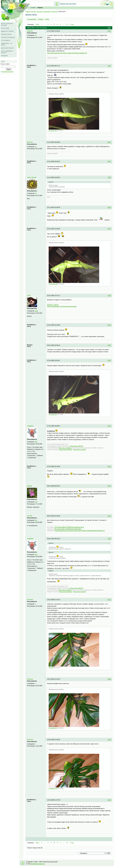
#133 (109, 466)
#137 (109, 600)
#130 (109, 345)
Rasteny (30, 31)
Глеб (29, 295)
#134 (109, 486)
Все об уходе (5, 28)
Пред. (37, 24)
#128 (109, 296)
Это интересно (6, 40)
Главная (33, 8)
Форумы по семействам (44, 12)
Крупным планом (6, 34)
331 (36, 520)
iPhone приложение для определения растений (62, 306)
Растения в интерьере (8, 37)
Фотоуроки (4, 56)
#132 (109, 426)
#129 (109, 325)
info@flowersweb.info (38, 864)
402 (36, 442)
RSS (109, 28)
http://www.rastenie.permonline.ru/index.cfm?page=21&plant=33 (67, 53)
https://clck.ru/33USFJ (77, 446)
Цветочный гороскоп (7, 48)
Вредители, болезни (7, 31)
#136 (109, 539)
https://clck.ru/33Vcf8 (80, 450)
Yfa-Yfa (30, 516)
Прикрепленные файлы (56, 94)
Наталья (30, 600)
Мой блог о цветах (53, 305)
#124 (109, 162)
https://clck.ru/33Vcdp (66, 450)
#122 (109, 66)
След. (72, 24)
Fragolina (30, 426)
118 (36, 502)
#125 (109, 177)
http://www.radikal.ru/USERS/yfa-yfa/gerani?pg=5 (69, 527)
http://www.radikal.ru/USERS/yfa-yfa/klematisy (68, 529)
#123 (109, 142)
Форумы (40, 8)
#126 (109, 207)
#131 (109, 361)
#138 (109, 679)
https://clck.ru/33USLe (65, 448)
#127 (109, 229)
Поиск (3, 61)
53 (36, 193)
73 (67, 24)
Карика (29, 486)
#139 (109, 740)
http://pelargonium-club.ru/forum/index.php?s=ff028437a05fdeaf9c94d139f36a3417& (80, 531)
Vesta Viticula (32, 177)
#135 (109, 516)
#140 (109, 800)
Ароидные (55, 12)
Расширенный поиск (8, 72)
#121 (109, 31)
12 (36, 35)
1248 (36, 311)
